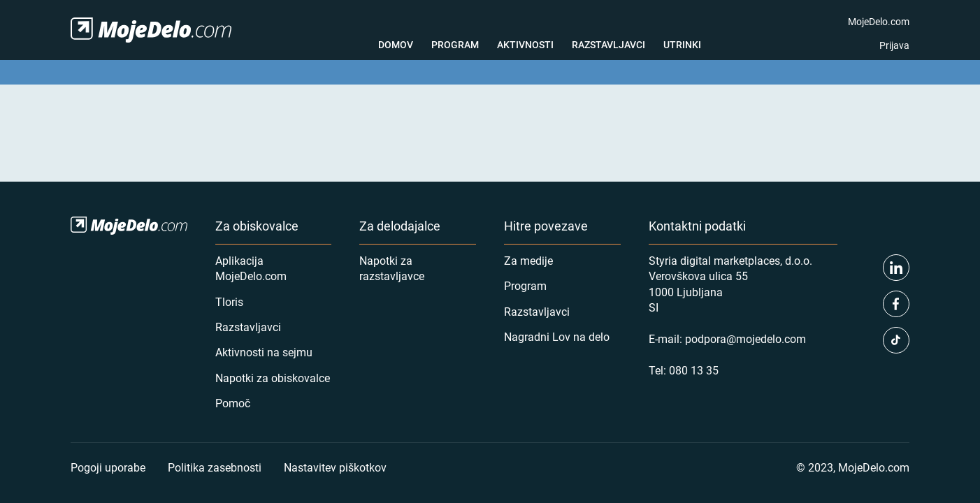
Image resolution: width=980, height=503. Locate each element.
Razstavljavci (608, 44)
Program (455, 44)
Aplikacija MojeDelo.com (251, 268)
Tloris (229, 301)
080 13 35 (694, 370)
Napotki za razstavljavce (392, 268)
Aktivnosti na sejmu (264, 352)
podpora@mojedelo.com (745, 338)
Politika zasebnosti (215, 467)
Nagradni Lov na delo (557, 336)
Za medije (528, 260)
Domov (396, 44)
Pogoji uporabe (108, 467)
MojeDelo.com (879, 21)
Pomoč (233, 403)
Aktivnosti (525, 44)
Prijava (894, 45)
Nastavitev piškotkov (335, 467)
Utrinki (682, 44)
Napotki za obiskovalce (273, 378)
